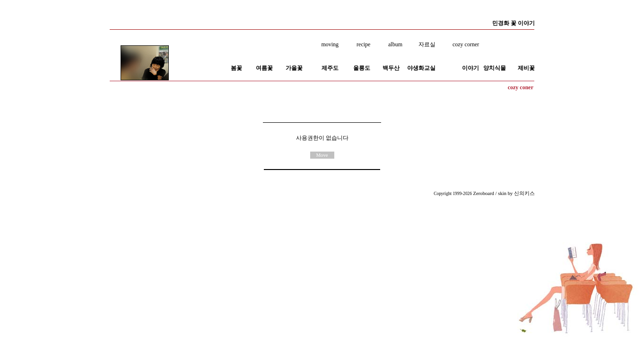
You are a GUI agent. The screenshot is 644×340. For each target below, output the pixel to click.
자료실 (428, 44)
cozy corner (466, 44)
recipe (363, 44)
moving (330, 44)
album (395, 44)
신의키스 (524, 193)
